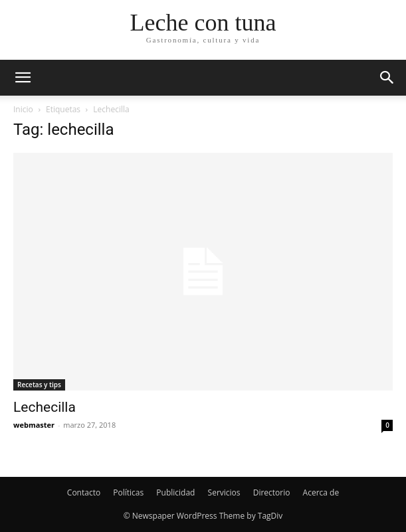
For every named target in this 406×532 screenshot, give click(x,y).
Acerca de (321, 492)
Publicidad (175, 492)
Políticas (128, 492)
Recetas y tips (39, 385)
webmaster (34, 425)
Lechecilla (45, 407)
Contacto (84, 492)
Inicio (23, 109)
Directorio (272, 492)
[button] (23, 78)
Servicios (224, 492)
